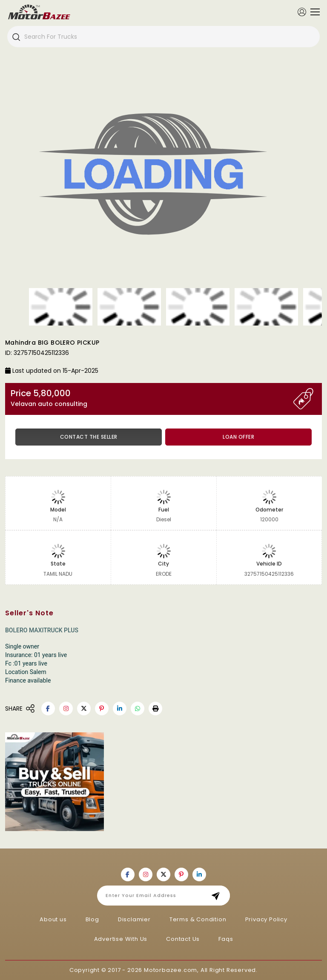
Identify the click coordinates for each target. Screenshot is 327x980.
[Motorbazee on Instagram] (66, 709)
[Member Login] (302, 11)
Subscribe (218, 896)
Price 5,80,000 (152, 398)
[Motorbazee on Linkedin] (120, 709)
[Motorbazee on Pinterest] (102, 709)
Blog (92, 919)
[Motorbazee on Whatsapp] (138, 709)
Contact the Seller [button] (89, 437)
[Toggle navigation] (313, 12)
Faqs (226, 939)
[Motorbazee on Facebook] (48, 709)
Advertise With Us (121, 939)
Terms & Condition (198, 919)
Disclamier (134, 919)
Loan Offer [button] (238, 437)
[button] (155, 709)
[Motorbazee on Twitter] (84, 709)
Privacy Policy (266, 919)
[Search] (16, 37)
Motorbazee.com (171, 970)
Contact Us (183, 939)
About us (53, 919)
